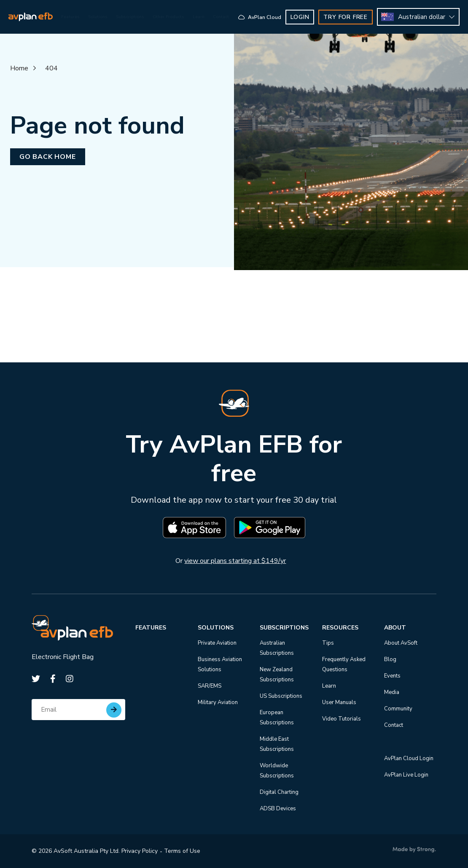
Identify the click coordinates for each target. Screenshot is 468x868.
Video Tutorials (342, 719)
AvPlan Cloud (268, 17)
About (395, 628)
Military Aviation (218, 702)
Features (151, 628)
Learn (329, 686)
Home (19, 68)
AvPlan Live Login (406, 775)
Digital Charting (279, 792)
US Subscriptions (281, 696)
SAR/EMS (210, 686)
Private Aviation (217, 643)
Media (392, 692)
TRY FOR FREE (354, 17)
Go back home (48, 157)
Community (398, 709)
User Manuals (339, 702)
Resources (340, 628)
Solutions (216, 628)
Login (308, 17)
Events (392, 676)
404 (51, 68)
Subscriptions (284, 628)
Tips (328, 643)
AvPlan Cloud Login (409, 758)
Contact (394, 725)
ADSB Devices (278, 809)
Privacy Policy (140, 851)
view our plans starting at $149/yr (235, 561)
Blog (390, 659)
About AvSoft (401, 643)
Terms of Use (182, 851)
